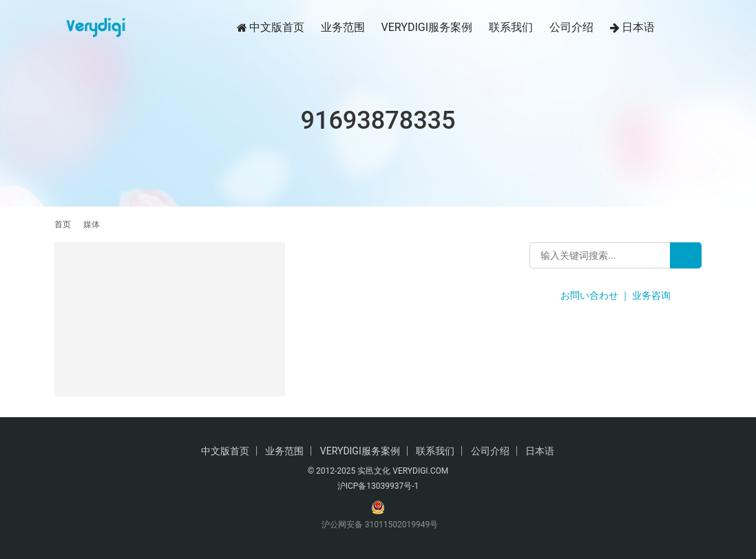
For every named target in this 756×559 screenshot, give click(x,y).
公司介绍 (571, 27)
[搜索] (695, 27)
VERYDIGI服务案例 (427, 27)
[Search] (686, 255)
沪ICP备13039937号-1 (378, 486)
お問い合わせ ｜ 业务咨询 (616, 295)
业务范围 (343, 27)
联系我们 (511, 27)
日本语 (632, 28)
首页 (63, 224)
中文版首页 (271, 28)
